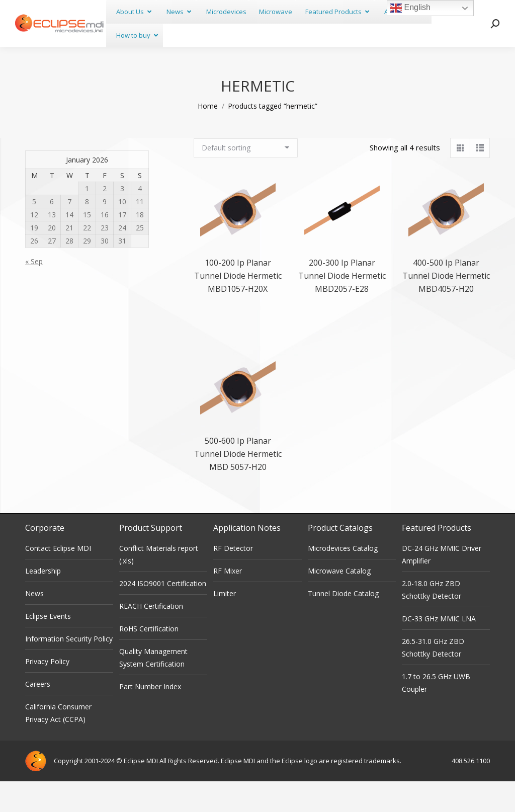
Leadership (43, 601)
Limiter (225, 624)
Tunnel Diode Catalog (343, 624)
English (410, 8)
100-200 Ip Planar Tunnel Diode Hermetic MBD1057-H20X (238, 306)
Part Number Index (150, 717)
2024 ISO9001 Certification (163, 614)
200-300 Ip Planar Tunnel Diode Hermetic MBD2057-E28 (342, 306)
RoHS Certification (149, 659)
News (34, 624)
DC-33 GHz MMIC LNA (439, 649)
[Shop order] (246, 179)
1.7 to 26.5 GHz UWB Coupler (436, 713)
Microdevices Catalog (343, 579)
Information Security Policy (69, 669)
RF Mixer (228, 601)
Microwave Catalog (339, 601)
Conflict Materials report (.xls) (159, 585)
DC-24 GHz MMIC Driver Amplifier (442, 585)
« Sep (34, 292)
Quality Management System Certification (153, 688)
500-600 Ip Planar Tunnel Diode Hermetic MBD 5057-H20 (238, 484)
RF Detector (233, 579)
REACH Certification (151, 637)
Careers (38, 715)
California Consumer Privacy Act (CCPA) (58, 744)
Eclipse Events (48, 647)
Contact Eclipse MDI (58, 579)
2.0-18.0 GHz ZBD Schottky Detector (432, 620)
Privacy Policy (47, 692)
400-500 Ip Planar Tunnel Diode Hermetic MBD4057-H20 (446, 306)
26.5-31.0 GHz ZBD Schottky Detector (433, 678)
